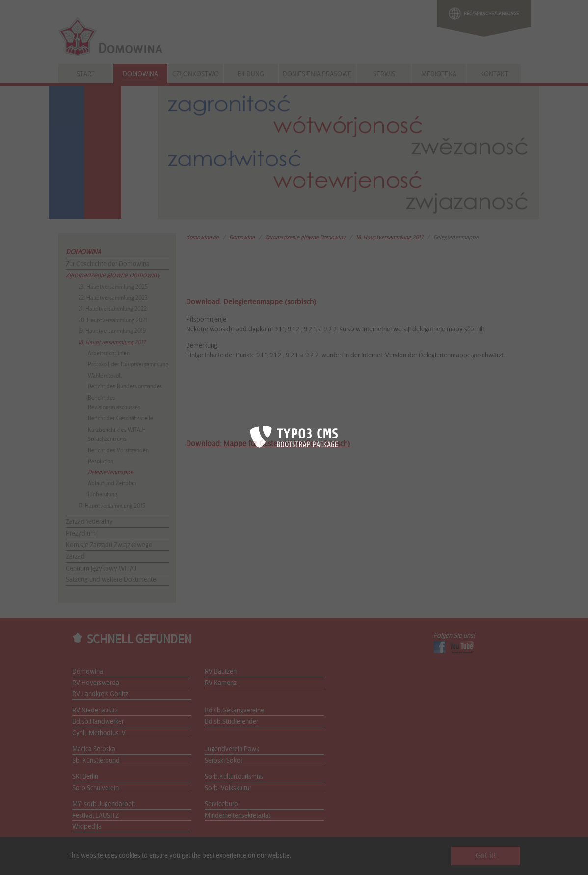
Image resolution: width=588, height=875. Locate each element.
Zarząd (75, 557)
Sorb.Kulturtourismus (234, 777)
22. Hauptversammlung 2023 (113, 298)
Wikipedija (87, 827)
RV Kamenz (221, 683)
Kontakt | (102, 861)
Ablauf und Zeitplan (112, 483)
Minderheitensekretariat (238, 816)
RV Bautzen (221, 672)
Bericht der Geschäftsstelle (120, 418)
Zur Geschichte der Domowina (108, 264)
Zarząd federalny (89, 522)
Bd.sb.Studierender (231, 722)
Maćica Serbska (94, 749)
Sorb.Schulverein (95, 788)
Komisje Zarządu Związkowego (109, 545)
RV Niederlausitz (95, 711)
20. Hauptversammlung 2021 (113, 320)
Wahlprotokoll (105, 376)
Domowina (83, 252)
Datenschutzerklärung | (212, 861)
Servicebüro (221, 804)
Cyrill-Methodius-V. (100, 733)
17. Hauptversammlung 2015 (112, 506)
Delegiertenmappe (110, 472)
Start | (80, 861)
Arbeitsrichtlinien (109, 353)
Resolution (101, 461)
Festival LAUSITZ (95, 816)
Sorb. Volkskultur (228, 788)
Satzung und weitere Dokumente (111, 580)
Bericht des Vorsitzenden (118, 450)
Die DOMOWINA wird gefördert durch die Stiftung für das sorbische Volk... (347, 861)
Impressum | (161, 861)
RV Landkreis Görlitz (100, 694)
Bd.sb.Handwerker (98, 722)
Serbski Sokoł (224, 761)
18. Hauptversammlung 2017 (112, 342)
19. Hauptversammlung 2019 (112, 331)
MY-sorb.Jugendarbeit (104, 804)
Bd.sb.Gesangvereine (234, 711)
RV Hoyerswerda (96, 683)
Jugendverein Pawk (232, 749)
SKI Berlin (85, 777)
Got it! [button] (486, 856)
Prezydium (81, 534)
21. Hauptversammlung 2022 (112, 309)
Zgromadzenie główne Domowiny (113, 275)
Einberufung (103, 494)
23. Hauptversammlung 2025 (113, 287)
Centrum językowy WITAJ (101, 569)
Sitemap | (129, 861)
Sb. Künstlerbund (96, 761)
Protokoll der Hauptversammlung (128, 364)
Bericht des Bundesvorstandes (125, 386)
